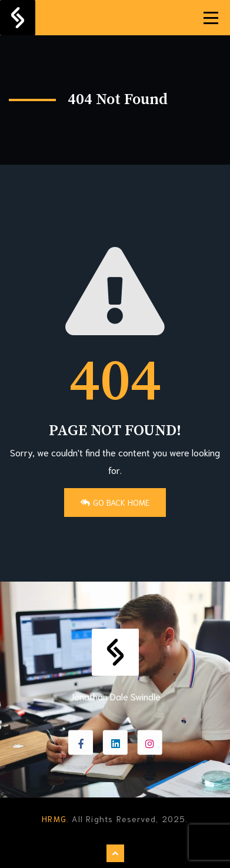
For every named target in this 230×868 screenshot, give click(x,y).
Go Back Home (115, 502)
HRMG (54, 819)
